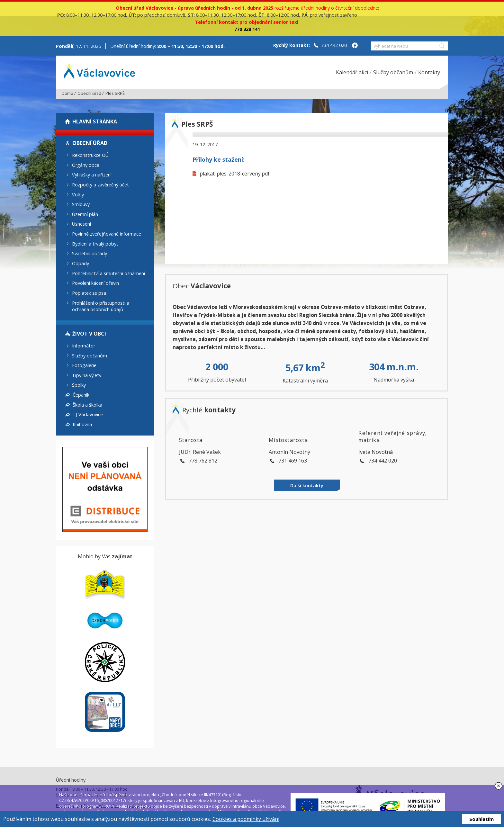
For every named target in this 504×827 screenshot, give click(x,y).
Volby (78, 194)
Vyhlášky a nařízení (92, 175)
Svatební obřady (90, 253)
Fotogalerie (84, 365)
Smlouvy (81, 204)
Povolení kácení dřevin (95, 283)
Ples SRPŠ (115, 93)
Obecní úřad (89, 93)
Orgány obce (86, 165)
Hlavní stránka (95, 121)
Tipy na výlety (87, 375)
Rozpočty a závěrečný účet (100, 185)
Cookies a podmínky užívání (246, 819)
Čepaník (81, 395)
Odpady (81, 263)
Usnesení (81, 224)
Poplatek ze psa (89, 293)
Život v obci (89, 334)
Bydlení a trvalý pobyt (95, 243)
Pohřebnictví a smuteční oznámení (108, 273)
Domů (67, 93)
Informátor (84, 346)
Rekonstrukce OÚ (90, 155)
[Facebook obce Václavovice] (355, 46)
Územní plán (85, 214)
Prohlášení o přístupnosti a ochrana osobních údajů (101, 306)
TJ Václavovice (88, 414)
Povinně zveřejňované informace (107, 234)
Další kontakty (307, 485)
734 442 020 (334, 45)
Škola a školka (87, 405)
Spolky (79, 385)
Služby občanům (90, 355)
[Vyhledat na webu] (405, 46)
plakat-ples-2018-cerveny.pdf (231, 174)
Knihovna (82, 424)
